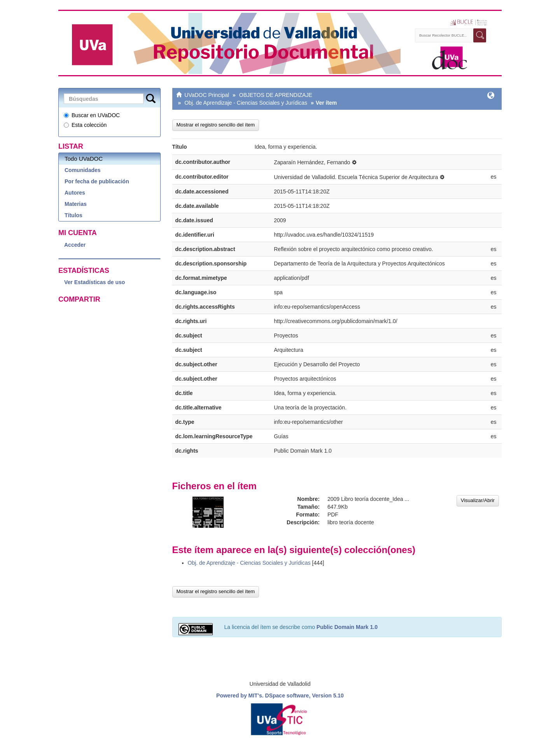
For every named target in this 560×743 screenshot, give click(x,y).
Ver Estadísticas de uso (94, 282)
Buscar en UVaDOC (92, 115)
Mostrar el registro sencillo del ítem (216, 125)
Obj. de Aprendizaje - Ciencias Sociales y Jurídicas (246, 103)
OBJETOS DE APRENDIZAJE (276, 95)
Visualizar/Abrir (478, 500)
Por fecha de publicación (97, 181)
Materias (76, 204)
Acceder (75, 245)
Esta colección (85, 125)
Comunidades (83, 170)
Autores (75, 193)
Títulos (73, 215)
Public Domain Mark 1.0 (347, 627)
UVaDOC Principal (207, 95)
